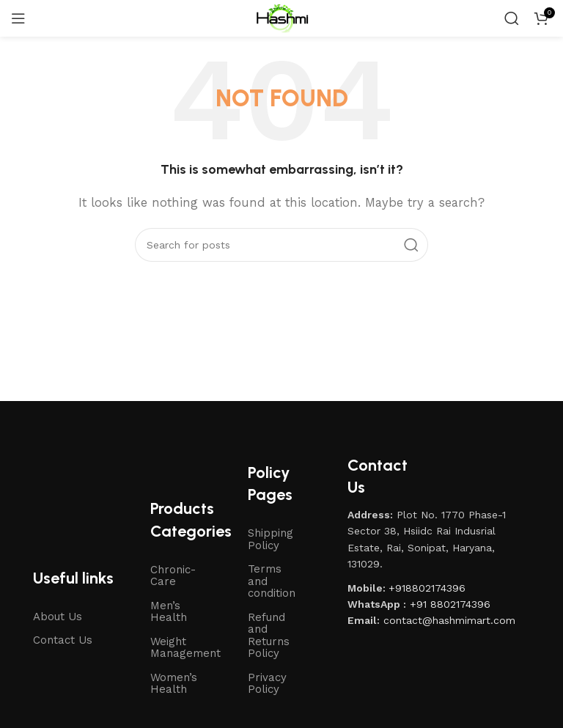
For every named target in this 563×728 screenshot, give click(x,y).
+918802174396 (427, 588)
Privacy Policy (267, 684)
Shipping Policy (271, 539)
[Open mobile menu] (18, 18)
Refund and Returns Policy (269, 636)
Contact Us (63, 640)
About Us (58, 617)
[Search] (512, 18)
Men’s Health (169, 612)
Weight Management (184, 648)
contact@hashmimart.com (449, 620)
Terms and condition (272, 581)
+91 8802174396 (450, 604)
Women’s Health (174, 684)
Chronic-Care (173, 576)
